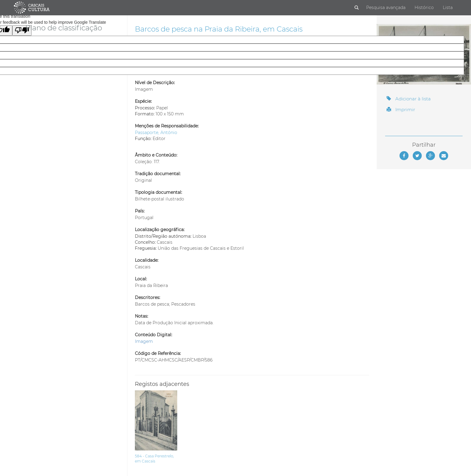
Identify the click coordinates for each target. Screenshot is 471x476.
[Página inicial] (32, 7)
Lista (448, 8)
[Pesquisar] (357, 8)
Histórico (424, 8)
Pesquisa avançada (386, 8)
